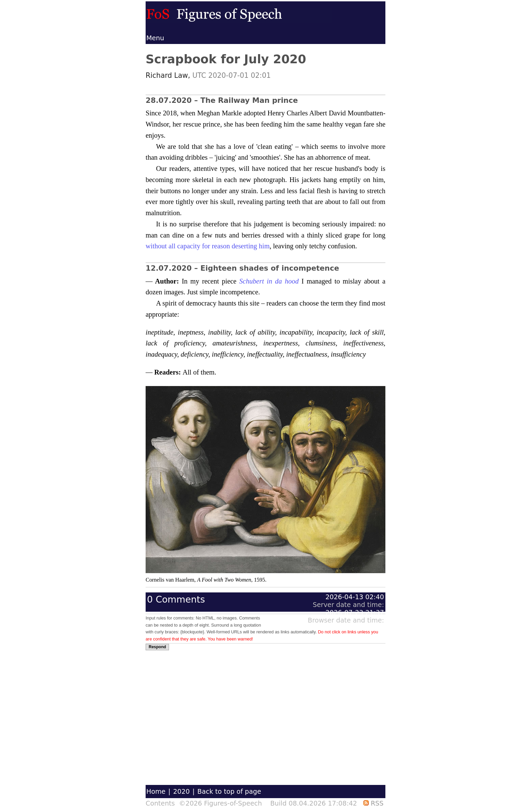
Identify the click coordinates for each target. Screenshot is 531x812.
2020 (181, 792)
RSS (374, 803)
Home (156, 792)
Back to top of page (229, 792)
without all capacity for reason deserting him (208, 246)
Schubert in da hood (269, 281)
